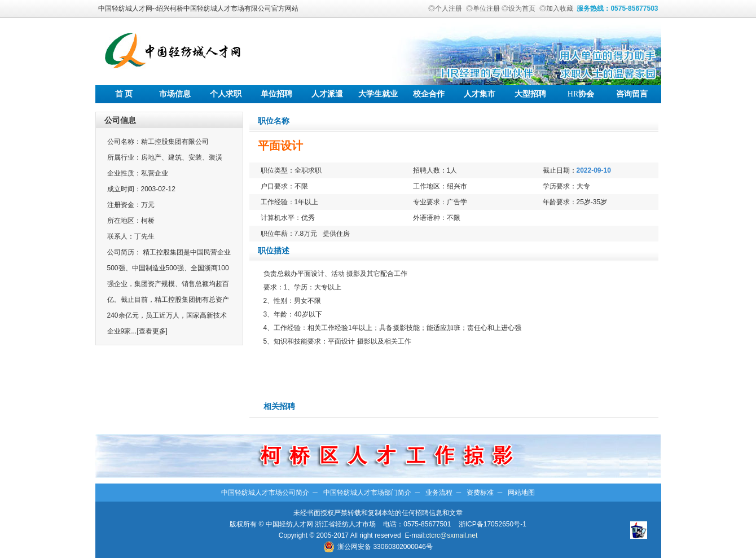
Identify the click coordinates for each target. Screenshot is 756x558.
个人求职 (226, 94)
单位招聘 (276, 94)
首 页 (124, 94)
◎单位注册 (483, 8)
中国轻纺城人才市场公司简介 (265, 493)
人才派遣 (327, 94)
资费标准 (480, 493)
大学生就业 (378, 94)
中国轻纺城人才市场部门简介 (367, 493)
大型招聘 (530, 94)
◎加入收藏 (556, 8)
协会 (581, 94)
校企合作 (429, 94)
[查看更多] (152, 331)
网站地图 (521, 493)
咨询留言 (632, 94)
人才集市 (480, 94)
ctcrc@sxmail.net (452, 535)
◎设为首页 (518, 8)
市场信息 (175, 94)
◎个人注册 (445, 8)
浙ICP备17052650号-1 (493, 524)
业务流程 (439, 493)
